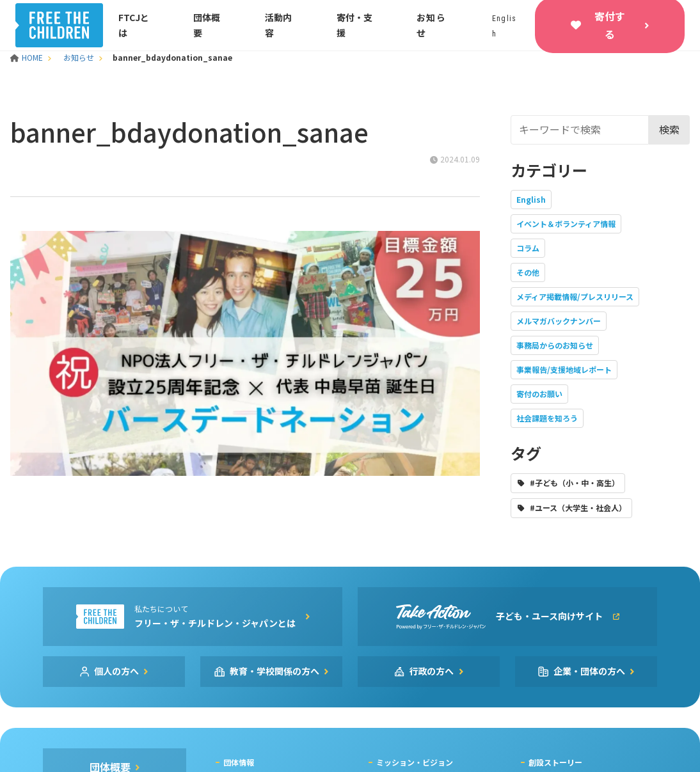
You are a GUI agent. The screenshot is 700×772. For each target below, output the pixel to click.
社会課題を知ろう (547, 418)
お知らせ (79, 57)
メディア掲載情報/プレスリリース (575, 296)
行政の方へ (432, 671)
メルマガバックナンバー (559, 321)
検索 (669, 129)
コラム (528, 248)
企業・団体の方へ (589, 671)
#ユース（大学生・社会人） (578, 508)
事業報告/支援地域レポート (564, 369)
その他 (528, 272)
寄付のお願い (539, 394)
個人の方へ (116, 671)
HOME (28, 57)
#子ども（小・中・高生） (575, 483)
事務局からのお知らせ (555, 345)
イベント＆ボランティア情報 (566, 224)
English (531, 199)
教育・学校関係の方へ (274, 671)
